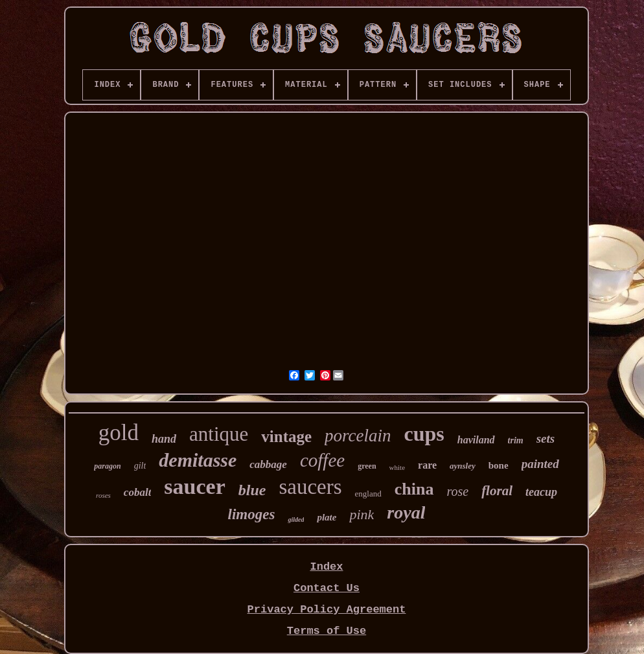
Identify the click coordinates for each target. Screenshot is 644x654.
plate (327, 517)
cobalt (138, 492)
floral (497, 491)
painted (540, 464)
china (414, 489)
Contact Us (327, 588)
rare (427, 465)
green (367, 466)
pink (362, 514)
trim (516, 440)
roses (103, 495)
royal (406, 512)
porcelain (358, 436)
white (397, 467)
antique (219, 434)
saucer (194, 486)
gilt (140, 466)
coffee (322, 460)
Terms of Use (327, 631)
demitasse (198, 460)
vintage (286, 437)
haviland (476, 440)
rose (457, 491)
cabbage (268, 464)
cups (424, 434)
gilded (296, 520)
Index (326, 567)
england (368, 494)
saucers (310, 487)
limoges (252, 514)
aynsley (463, 466)
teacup (541, 492)
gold (119, 433)
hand (164, 439)
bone (499, 465)
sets (546, 438)
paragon (107, 466)
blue (252, 490)
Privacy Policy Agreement (327, 610)
